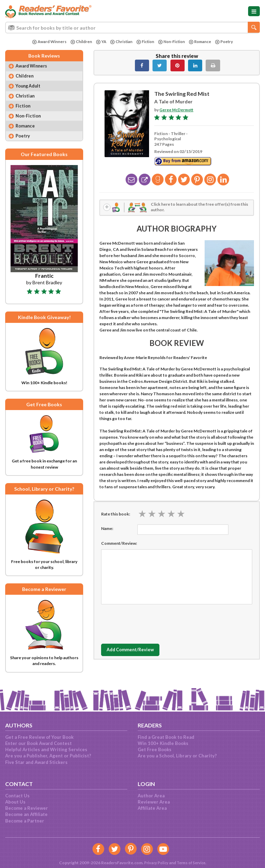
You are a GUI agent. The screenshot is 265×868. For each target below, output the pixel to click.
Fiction (144, 42)
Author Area (151, 796)
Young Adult (30, 88)
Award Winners (46, 42)
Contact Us (17, 796)
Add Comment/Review (134, 652)
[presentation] (154, 624)
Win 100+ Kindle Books (163, 743)
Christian (120, 42)
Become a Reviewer (27, 808)
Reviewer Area (154, 802)
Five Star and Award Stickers (36, 762)
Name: (107, 530)
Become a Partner (25, 821)
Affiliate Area (152, 808)
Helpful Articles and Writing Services (46, 749)
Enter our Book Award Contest (38, 743)
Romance (202, 42)
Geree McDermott (177, 110)
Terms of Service (192, 863)
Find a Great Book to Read (166, 737)
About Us (15, 802)
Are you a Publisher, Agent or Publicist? (48, 756)
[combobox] (132, 28)
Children (78, 42)
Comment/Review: (119, 545)
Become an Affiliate (26, 814)
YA (99, 42)
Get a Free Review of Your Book (39, 737)
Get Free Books (155, 749)
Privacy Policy (154, 863)
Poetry (227, 42)
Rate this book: (116, 515)
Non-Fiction (172, 42)
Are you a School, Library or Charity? (177, 756)
